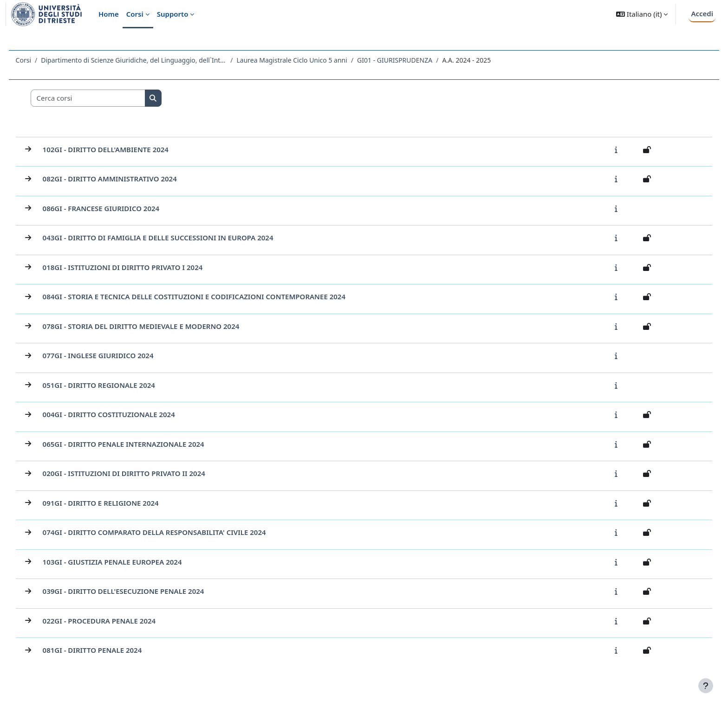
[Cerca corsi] (105, 98)
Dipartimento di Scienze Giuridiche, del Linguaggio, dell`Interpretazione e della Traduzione (151, 60)
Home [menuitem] (109, 14)
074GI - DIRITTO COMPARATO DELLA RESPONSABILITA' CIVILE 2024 (172, 532)
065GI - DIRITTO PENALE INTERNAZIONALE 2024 (141, 444)
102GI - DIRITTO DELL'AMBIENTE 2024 (123, 149)
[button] (642, 14)
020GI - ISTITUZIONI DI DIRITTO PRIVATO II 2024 (141, 473)
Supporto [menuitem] (173, 14)
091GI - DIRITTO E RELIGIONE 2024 (118, 503)
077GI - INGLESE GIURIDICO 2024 (115, 355)
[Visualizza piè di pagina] (706, 686)
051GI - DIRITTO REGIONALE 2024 (116, 385)
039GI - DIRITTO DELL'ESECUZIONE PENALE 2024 (141, 591)
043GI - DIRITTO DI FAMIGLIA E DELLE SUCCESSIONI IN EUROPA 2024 (175, 238)
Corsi (41, 60)
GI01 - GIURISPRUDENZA (412, 60)
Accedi (702, 13)
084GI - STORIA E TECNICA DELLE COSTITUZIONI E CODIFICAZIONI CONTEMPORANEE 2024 (211, 296)
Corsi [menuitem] (135, 14)
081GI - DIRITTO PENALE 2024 (110, 650)
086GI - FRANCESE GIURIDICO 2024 (118, 208)
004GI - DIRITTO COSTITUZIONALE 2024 (126, 414)
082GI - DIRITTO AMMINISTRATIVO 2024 (127, 179)
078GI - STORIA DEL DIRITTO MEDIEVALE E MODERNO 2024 (158, 326)
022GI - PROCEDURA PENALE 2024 (117, 621)
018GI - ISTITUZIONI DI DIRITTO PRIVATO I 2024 (140, 267)
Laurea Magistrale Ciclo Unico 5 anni (309, 60)
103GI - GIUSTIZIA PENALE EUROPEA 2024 (130, 562)
